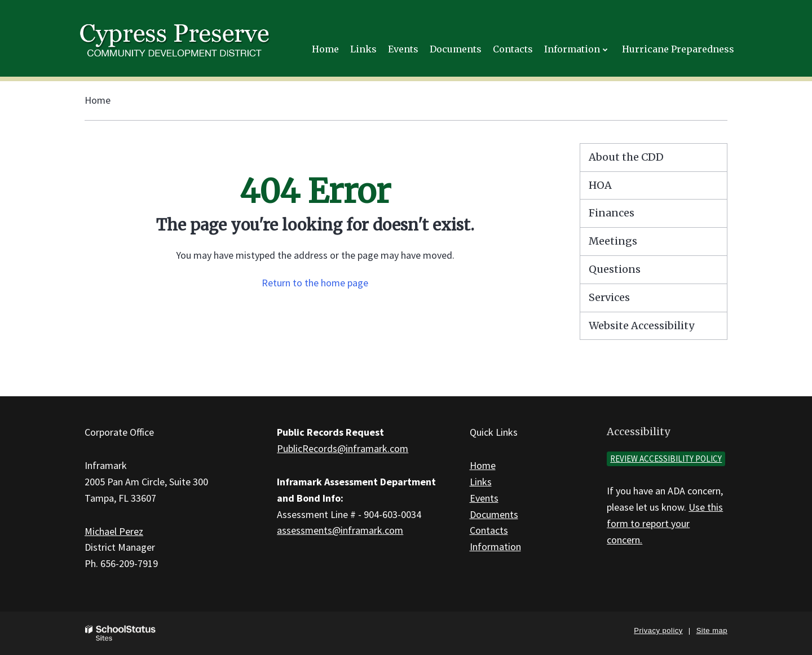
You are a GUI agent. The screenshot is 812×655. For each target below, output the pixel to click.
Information (495, 546)
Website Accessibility (641, 326)
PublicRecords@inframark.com (343, 448)
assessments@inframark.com (340, 530)
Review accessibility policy (666, 459)
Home (98, 100)
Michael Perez (114, 531)
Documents (494, 514)
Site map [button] (712, 630)
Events (484, 498)
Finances (612, 213)
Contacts (489, 530)
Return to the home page (315, 283)
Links (481, 482)
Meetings (613, 241)
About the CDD (626, 157)
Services (609, 297)
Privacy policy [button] (658, 630)
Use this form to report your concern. (665, 523)
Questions (615, 269)
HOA (600, 185)
